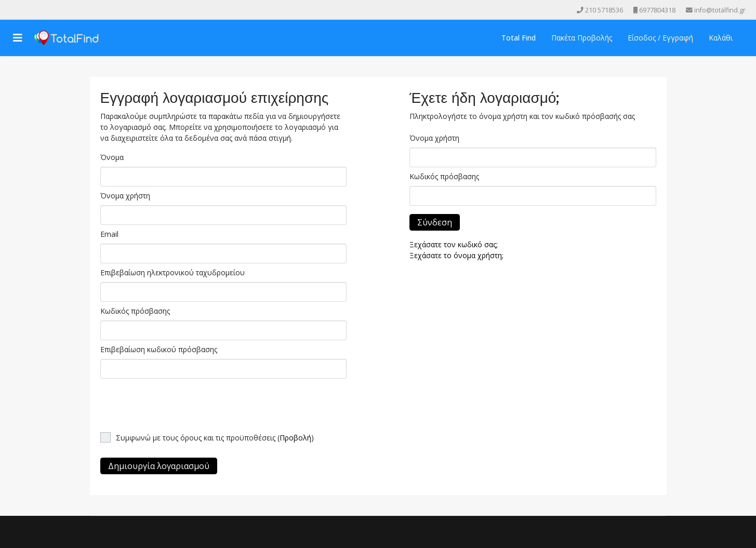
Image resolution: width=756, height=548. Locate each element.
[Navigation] (18, 38)
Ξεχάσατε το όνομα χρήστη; (456, 255)
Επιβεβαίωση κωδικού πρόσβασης (159, 349)
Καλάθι (721, 38)
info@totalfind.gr (720, 10)
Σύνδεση (435, 222)
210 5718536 (604, 10)
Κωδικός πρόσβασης (135, 311)
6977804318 (657, 10)
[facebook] (12, 10)
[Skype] (56, 10)
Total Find (519, 38)
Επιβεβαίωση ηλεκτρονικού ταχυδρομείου (173, 272)
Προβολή (295, 438)
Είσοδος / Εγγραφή (660, 38)
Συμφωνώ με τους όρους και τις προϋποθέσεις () (215, 438)
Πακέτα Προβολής (582, 38)
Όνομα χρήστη (125, 196)
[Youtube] (27, 10)
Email (109, 234)
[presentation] (179, 403)
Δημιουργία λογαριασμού (159, 466)
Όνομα (112, 157)
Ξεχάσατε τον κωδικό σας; (454, 244)
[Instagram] (42, 10)
